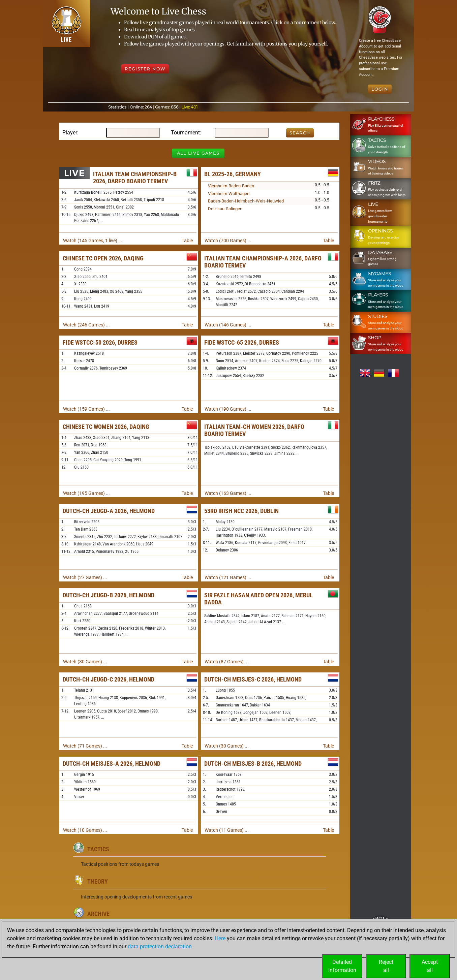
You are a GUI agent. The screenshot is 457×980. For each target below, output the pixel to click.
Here (220, 938)
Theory (98, 881)
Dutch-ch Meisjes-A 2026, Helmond (112, 764)
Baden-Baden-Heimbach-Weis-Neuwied (246, 201)
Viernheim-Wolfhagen (229, 194)
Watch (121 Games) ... (228, 577)
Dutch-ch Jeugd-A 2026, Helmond (109, 511)
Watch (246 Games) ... (86, 325)
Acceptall (430, 966)
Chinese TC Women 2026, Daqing (106, 427)
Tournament (185, 133)
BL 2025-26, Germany (233, 174)
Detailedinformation (342, 966)
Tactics (98, 849)
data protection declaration (160, 946)
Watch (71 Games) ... (85, 746)
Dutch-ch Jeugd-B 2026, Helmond (109, 595)
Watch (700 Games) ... (228, 241)
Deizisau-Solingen (225, 209)
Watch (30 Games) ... (85, 662)
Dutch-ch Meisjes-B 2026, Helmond (253, 764)
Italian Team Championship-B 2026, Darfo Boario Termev (135, 178)
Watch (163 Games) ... (228, 493)
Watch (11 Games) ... (227, 830)
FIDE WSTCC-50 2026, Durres (100, 342)
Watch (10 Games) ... (85, 830)
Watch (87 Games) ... (227, 662)
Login (380, 89)
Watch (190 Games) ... (228, 409)
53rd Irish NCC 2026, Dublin (241, 511)
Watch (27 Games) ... (85, 577)
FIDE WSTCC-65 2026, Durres (242, 342)
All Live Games (198, 153)
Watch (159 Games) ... (86, 409)
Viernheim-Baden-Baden (231, 186)
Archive (98, 914)
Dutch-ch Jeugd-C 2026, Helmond (109, 679)
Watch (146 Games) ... (228, 325)
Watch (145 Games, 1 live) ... (93, 241)
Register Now (145, 69)
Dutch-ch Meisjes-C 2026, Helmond (253, 679)
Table (187, 241)
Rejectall (386, 966)
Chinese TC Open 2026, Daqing (103, 258)
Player (70, 133)
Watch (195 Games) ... (86, 493)
